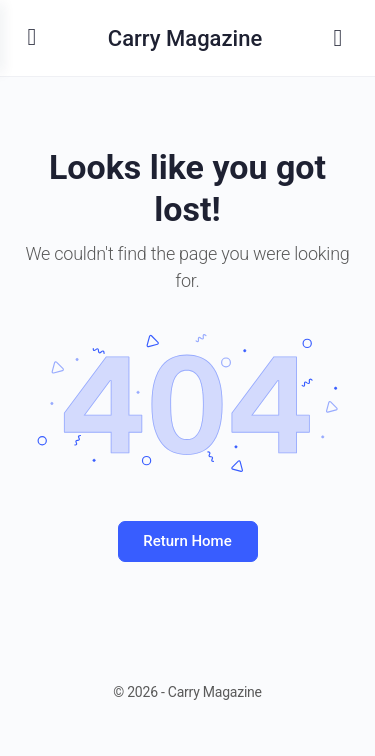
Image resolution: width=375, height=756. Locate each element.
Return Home (187, 541)
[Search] (338, 38)
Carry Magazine (185, 38)
